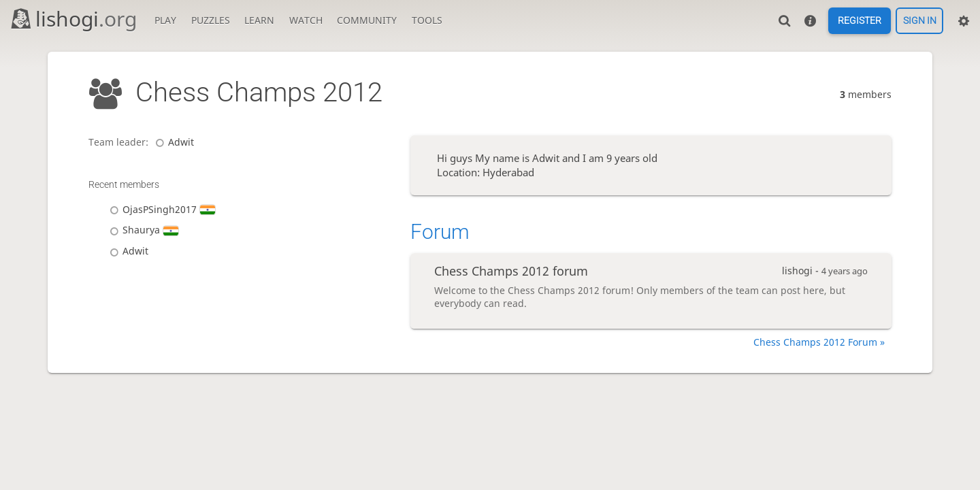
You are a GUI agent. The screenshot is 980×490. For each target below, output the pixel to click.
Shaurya (142, 230)
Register (860, 21)
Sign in (920, 21)
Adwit (173, 142)
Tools (427, 20)
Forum (440, 232)
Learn (259, 20)
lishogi (73, 19)
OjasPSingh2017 (160, 209)
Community (367, 20)
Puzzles (211, 20)
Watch (306, 20)
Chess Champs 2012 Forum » (819, 342)
